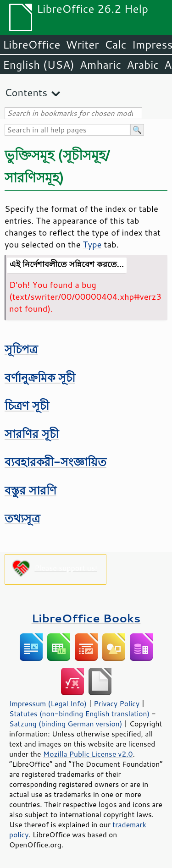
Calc (116, 44)
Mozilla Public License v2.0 (88, 754)
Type (92, 244)
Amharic (100, 65)
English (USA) (39, 65)
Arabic (143, 65)
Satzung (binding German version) (66, 724)
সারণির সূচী (32, 434)
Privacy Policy (117, 703)
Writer (82, 44)
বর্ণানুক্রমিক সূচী (40, 377)
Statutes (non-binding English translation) (79, 714)
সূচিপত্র (21, 349)
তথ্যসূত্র (22, 518)
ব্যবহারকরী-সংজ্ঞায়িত (55, 462)
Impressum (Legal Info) (48, 703)
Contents (26, 92)
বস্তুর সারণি (31, 490)
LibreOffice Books (86, 618)
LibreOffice (31, 44)
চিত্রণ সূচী (27, 405)
